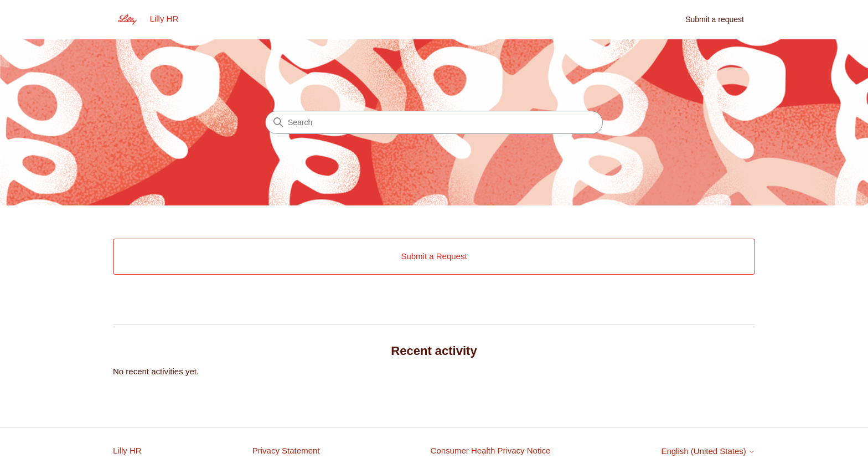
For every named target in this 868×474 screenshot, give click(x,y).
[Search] (434, 122)
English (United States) (708, 451)
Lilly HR (127, 450)
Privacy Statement (286, 450)
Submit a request (715, 19)
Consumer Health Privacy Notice (491, 450)
